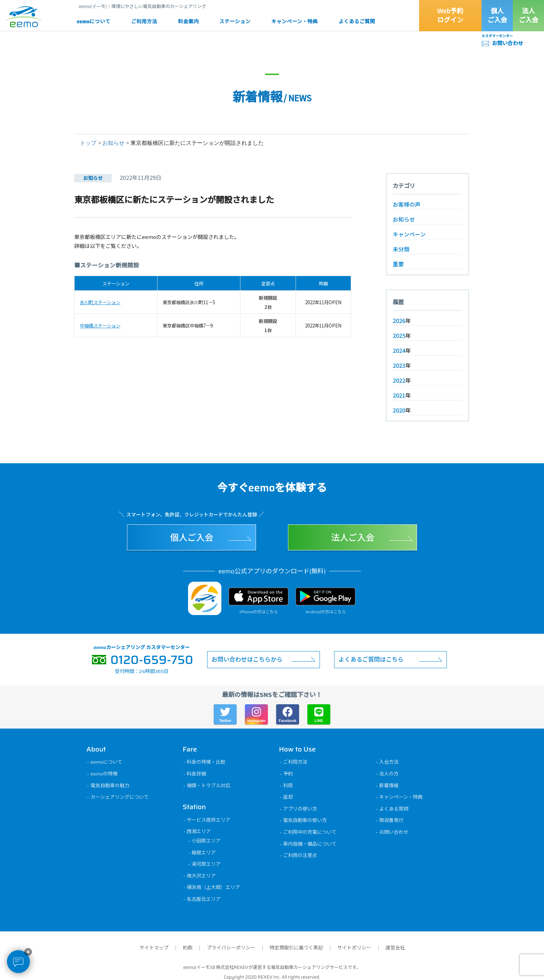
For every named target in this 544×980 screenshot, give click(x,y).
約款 (188, 948)
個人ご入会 (497, 15)
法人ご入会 (529, 15)
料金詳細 (197, 774)
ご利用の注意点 (301, 855)
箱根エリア (205, 853)
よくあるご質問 (357, 22)
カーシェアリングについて (120, 797)
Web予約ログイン (450, 15)
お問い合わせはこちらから (247, 659)
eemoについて (93, 22)
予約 (289, 774)
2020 (399, 410)
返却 (289, 797)
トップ (88, 143)
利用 (289, 786)
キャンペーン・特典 (295, 22)
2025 (399, 335)
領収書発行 (392, 820)
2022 (399, 380)
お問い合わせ (508, 43)
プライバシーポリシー (231, 948)
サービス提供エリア (210, 820)
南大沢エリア (202, 876)
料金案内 (188, 22)
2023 (399, 365)
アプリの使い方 (301, 809)
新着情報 (390, 786)
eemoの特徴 (105, 774)
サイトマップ (154, 948)
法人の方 (390, 774)
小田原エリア (207, 841)
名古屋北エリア (205, 899)
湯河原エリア (207, 864)
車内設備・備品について (311, 844)
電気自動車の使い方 (306, 820)
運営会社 (395, 948)
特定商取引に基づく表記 (296, 948)
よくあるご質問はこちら (371, 659)
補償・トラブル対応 (210, 786)
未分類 (401, 249)
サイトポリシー (354, 948)
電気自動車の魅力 (111, 786)
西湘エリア (200, 831)
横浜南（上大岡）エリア (214, 887)
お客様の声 (407, 204)
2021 (399, 395)
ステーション (235, 22)
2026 (399, 321)
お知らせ (113, 143)
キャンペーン (409, 234)
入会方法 (390, 762)
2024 (399, 350)
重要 (398, 264)
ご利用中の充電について (311, 832)
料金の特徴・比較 (207, 762)
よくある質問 (395, 809)
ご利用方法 (144, 22)
